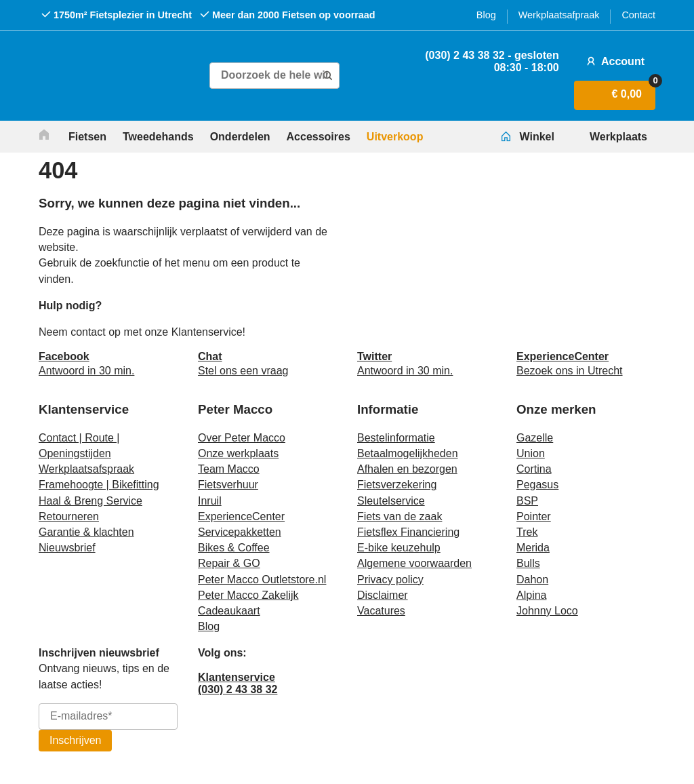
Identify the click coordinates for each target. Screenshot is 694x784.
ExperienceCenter (241, 516)
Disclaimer (383, 595)
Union (531, 453)
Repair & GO (229, 563)
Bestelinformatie (396, 438)
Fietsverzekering (397, 485)
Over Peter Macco (242, 438)
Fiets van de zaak (400, 516)
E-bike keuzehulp (399, 548)
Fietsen (87, 137)
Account (614, 61)
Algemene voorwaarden (414, 563)
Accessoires (319, 137)
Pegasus (537, 485)
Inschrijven (75, 740)
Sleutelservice (391, 501)
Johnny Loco (547, 611)
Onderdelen (240, 137)
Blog (486, 15)
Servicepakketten (240, 532)
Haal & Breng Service (90, 501)
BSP (527, 501)
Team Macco (229, 469)
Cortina (534, 469)
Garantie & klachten (86, 532)
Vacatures (381, 611)
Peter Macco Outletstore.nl (262, 580)
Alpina (531, 595)
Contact (638, 15)
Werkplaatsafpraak (559, 15)
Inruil (210, 501)
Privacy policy (390, 580)
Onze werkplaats (238, 453)
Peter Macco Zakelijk (248, 595)
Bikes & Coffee (234, 548)
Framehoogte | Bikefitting (99, 485)
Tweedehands (158, 137)
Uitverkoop (395, 137)
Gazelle (535, 438)
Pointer (534, 516)
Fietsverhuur (228, 485)
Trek (527, 532)
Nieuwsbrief (67, 548)
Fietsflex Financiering (408, 532)
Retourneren (69, 516)
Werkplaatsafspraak (86, 469)
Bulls (528, 563)
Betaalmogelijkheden (408, 453)
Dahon (532, 580)
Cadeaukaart (229, 611)
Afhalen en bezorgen (407, 469)
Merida (533, 548)
